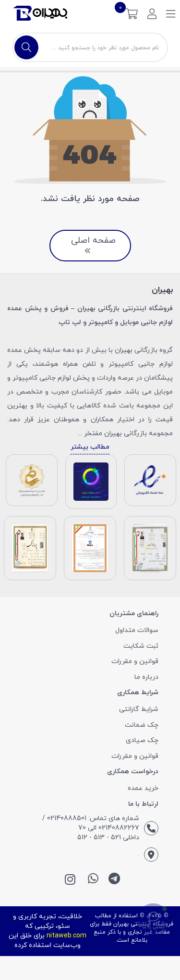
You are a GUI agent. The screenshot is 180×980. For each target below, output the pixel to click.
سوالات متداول (137, 630)
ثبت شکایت (141, 646)
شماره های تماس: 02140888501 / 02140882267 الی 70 (91, 823)
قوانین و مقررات (135, 661)
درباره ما (146, 677)
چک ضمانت (142, 725)
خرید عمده (143, 788)
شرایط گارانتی (139, 709)
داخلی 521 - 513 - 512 (108, 838)
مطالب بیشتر (90, 447)
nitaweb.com (66, 936)
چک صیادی (142, 740)
